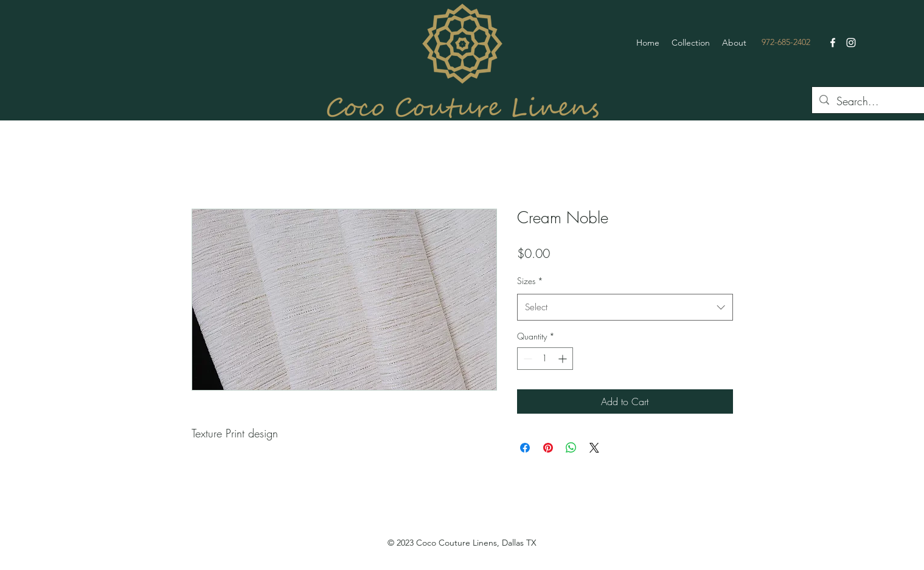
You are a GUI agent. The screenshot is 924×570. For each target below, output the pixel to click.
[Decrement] (526, 359)
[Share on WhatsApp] (571, 448)
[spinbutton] (545, 359)
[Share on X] (594, 448)
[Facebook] (833, 43)
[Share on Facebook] (525, 448)
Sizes (530, 281)
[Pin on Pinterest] (548, 448)
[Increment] (564, 359)
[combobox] (625, 307)
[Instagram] (851, 43)
